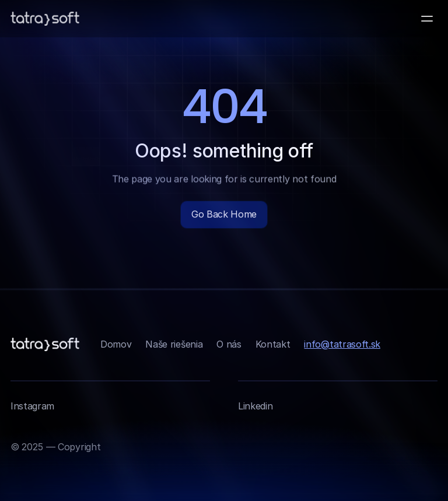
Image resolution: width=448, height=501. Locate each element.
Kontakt (273, 344)
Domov (116, 344)
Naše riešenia (174, 344)
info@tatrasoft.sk (342, 344)
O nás (229, 344)
